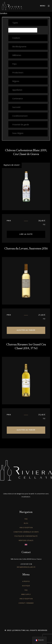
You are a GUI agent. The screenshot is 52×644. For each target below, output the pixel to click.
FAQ (26, 519)
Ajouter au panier (26, 330)
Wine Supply (26, 595)
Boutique (26, 586)
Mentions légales (26, 541)
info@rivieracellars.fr (26, 567)
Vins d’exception (26, 528)
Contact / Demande (26, 603)
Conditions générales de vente (26, 532)
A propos (26, 582)
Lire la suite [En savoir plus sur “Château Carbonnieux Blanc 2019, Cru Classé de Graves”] (26, 234)
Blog (26, 523)
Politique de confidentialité (26, 536)
